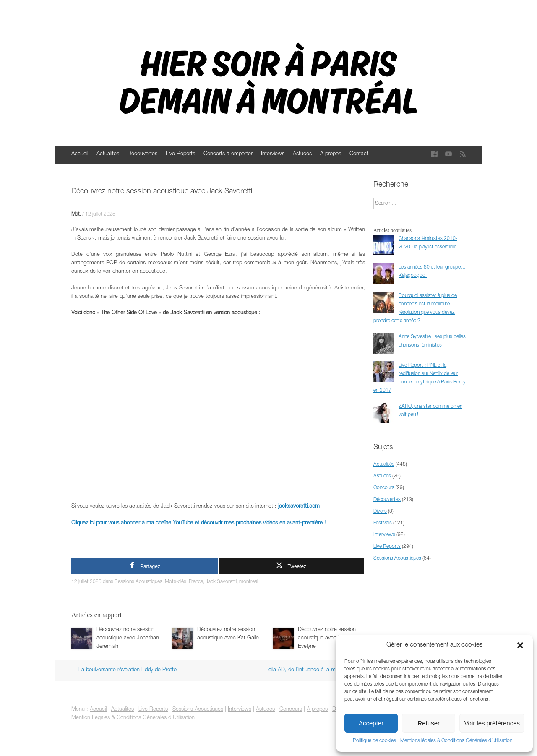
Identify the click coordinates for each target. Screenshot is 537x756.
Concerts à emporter (228, 154)
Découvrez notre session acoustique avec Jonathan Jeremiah (128, 638)
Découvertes (142, 154)
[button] (520, 645)
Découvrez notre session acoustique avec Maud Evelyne (327, 638)
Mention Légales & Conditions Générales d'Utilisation (133, 718)
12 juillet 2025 (100, 214)
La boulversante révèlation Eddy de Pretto (124, 670)
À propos (317, 710)
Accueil (80, 154)
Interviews (273, 154)
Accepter (371, 723)
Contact (359, 154)
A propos (331, 154)
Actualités (108, 154)
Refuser (429, 723)
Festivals (383, 523)
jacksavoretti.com (299, 507)
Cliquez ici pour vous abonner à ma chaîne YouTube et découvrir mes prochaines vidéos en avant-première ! (198, 523)
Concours (384, 488)
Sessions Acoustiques (138, 582)
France (196, 582)
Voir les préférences (492, 723)
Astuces (302, 154)
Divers (380, 511)
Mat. (76, 214)
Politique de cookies (374, 741)
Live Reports (180, 154)
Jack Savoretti (221, 582)
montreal (249, 582)
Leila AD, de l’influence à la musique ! (313, 670)
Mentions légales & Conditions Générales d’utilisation (456, 741)
